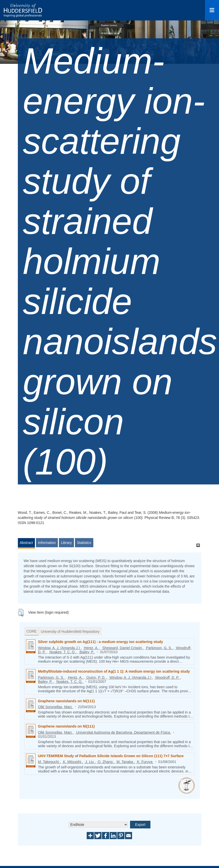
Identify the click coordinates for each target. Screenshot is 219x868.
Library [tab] (66, 543)
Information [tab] (47, 543)
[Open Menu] (212, 10)
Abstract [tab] (26, 543)
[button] (21, 613)
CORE (32, 631)
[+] (198, 545)
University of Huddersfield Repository (70, 632)
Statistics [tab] (84, 543)
